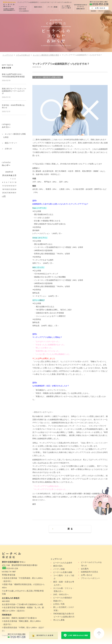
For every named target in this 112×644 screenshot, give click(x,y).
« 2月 (4, 196)
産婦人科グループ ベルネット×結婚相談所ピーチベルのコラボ (14, 91)
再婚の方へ (58, 601)
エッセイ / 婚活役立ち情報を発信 (46, 55)
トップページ (8, 55)
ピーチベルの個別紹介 (63, 598)
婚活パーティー (11, 143)
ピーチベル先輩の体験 (63, 572)
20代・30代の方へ (61, 594)
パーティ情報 (59, 569)
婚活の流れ (58, 566)
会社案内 (85, 569)
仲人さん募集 (59, 620)
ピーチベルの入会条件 (63, 563)
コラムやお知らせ (23, 55)
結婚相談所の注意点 (89, 572)
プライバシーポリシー (90, 578)
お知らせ (8, 149)
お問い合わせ (87, 575)
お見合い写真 (59, 604)
